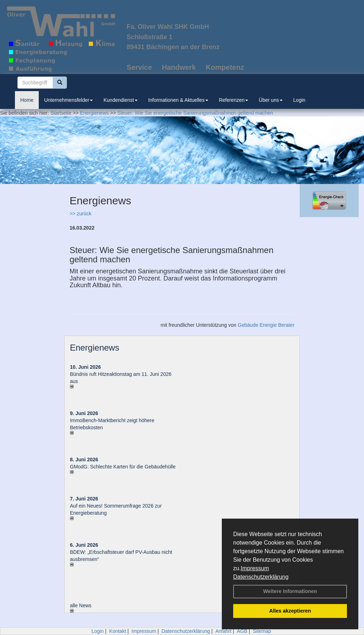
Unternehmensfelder (68, 100)
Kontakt (117, 631)
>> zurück (81, 214)
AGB (242, 631)
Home (27, 100)
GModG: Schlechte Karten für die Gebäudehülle (123, 467)
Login (299, 100)
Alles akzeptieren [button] (290, 611)
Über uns (271, 100)
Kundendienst (121, 100)
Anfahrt (223, 631)
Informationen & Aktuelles (178, 100)
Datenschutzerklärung (261, 577)
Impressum (255, 568)
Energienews (95, 348)
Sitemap (262, 631)
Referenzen (234, 100)
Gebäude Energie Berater (266, 325)
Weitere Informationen (290, 591)
